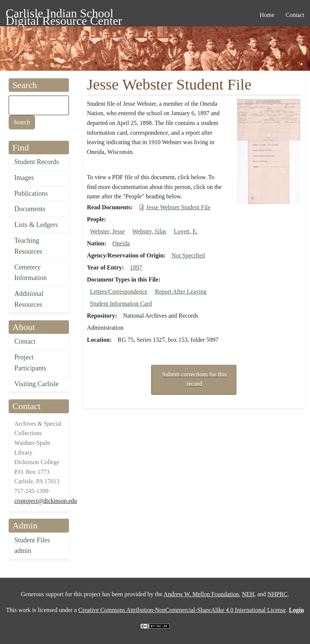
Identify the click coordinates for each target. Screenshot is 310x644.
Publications (31, 193)
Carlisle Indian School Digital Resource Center (64, 14)
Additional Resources (29, 299)
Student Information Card (121, 304)
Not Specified (188, 255)
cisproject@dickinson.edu (46, 501)
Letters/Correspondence (119, 292)
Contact (25, 341)
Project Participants (30, 363)
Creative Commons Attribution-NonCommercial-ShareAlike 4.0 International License (182, 610)
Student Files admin (32, 546)
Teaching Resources (28, 246)
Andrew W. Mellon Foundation (201, 594)
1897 (136, 267)
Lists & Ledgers (36, 225)
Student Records (37, 162)
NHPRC (277, 594)
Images (24, 178)
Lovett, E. (186, 231)
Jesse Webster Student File (178, 207)
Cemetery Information (31, 273)
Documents (30, 209)
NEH (248, 594)
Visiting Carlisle (36, 384)
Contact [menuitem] (295, 15)
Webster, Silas (149, 231)
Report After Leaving (181, 292)
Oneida (121, 243)
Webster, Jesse (107, 231)
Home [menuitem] (267, 15)
